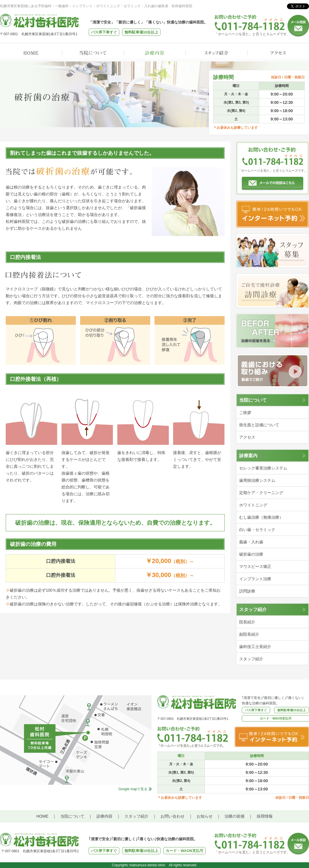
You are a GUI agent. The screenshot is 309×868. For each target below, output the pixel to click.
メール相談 (298, 26)
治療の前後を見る (273, 331)
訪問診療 (273, 291)
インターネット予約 (273, 214)
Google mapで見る (133, 789)
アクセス (278, 52)
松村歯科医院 (39, 21)
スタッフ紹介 (216, 52)
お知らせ (205, 816)
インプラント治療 (255, 579)
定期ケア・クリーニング (261, 493)
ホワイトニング (253, 505)
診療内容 (154, 52)
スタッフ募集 (273, 251)
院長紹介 (247, 622)
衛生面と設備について (259, 425)
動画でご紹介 (273, 371)
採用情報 (265, 816)
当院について (93, 52)
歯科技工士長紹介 (255, 647)
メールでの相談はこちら (273, 184)
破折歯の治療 (251, 554)
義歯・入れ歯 (251, 542)
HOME (31, 52)
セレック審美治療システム (263, 468)
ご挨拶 (245, 413)
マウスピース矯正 (255, 566)
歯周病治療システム (257, 480)
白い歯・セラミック (257, 530)
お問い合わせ (173, 816)
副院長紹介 (249, 634)
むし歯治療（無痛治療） (261, 517)
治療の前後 (235, 816)
